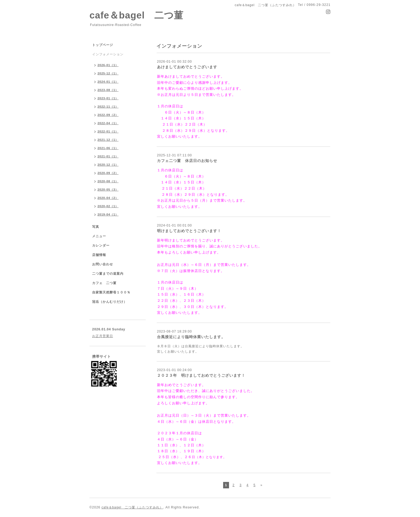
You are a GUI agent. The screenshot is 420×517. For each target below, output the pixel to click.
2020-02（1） (108, 206)
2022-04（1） (108, 123)
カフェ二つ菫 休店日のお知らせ (187, 161)
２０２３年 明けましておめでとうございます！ (201, 375)
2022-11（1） (108, 107)
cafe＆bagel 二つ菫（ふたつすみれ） (132, 507)
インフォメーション (108, 54)
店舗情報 (99, 255)
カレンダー (101, 246)
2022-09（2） (108, 115)
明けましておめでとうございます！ (189, 231)
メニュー (99, 236)
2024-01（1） (108, 82)
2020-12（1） (108, 165)
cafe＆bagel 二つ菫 (136, 15)
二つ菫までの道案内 (108, 274)
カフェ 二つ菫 (104, 283)
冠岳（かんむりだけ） (110, 302)
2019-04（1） (108, 214)
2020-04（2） (108, 198)
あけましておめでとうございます (187, 67)
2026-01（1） (108, 65)
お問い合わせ (103, 264)
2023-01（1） (108, 98)
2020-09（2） (108, 173)
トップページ (103, 45)
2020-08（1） (108, 181)
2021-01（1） (108, 156)
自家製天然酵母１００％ (111, 292)
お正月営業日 (103, 336)
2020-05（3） (108, 190)
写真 (96, 227)
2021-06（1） (108, 148)
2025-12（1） (108, 73)
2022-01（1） (108, 131)
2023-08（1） (108, 90)
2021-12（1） (108, 140)
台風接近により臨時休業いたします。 (191, 337)
